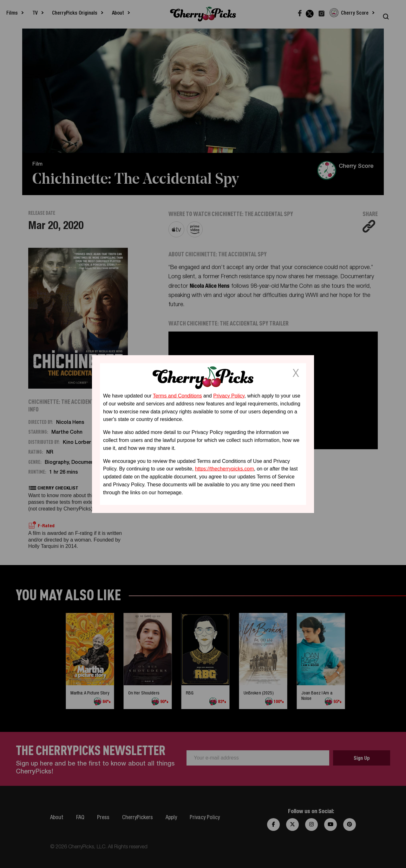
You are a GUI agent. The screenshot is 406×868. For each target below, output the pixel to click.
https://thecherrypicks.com (225, 469)
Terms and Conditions (177, 396)
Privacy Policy (229, 396)
